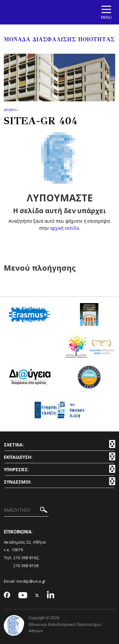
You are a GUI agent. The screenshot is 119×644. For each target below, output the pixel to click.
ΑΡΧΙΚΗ (10, 110)
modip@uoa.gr (32, 581)
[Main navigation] (106, 12)
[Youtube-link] (23, 596)
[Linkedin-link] (51, 596)
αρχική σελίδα (65, 228)
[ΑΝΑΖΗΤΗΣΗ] (26, 511)
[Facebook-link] (7, 595)
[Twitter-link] (37, 596)
